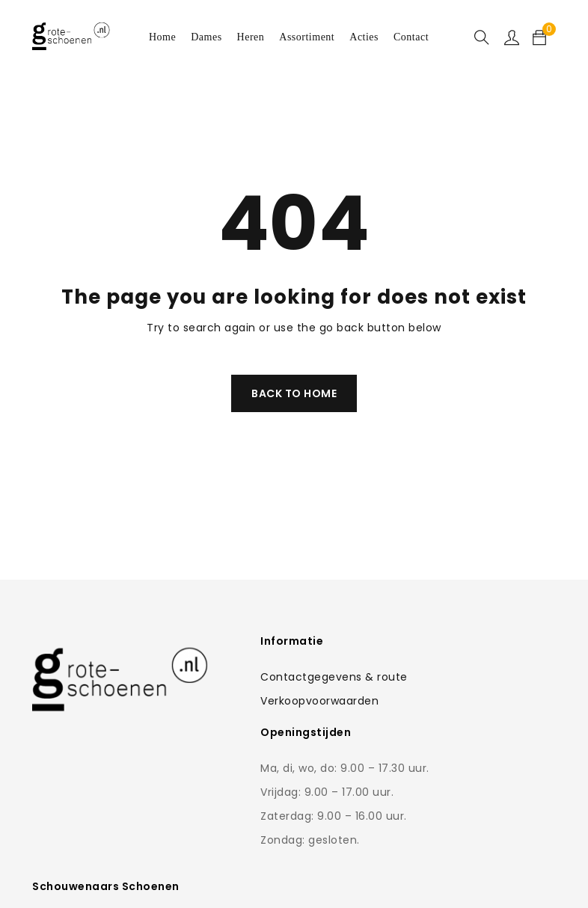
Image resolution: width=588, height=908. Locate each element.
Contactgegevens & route (285, 677)
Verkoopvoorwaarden (271, 701)
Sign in (512, 37)
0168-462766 (468, 767)
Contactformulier (457, 737)
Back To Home (294, 393)
